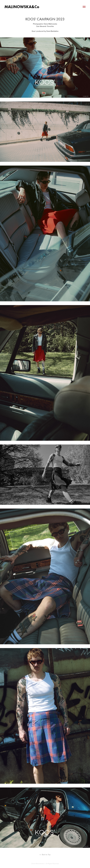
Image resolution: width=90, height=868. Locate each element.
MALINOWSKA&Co (22, 7)
